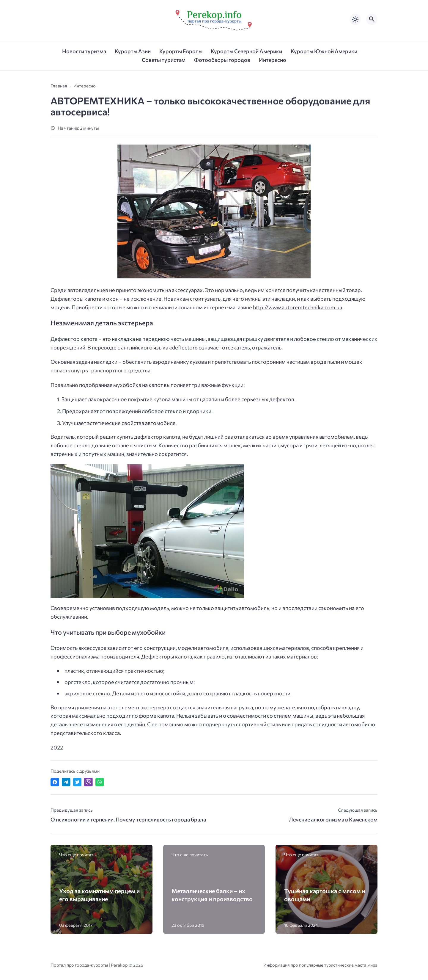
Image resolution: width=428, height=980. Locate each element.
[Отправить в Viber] (88, 782)
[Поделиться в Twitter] (77, 782)
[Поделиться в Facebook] (55, 782)
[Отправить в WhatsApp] (100, 782)
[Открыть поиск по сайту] (372, 19)
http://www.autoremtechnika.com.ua (298, 307)
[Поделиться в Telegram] (66, 782)
